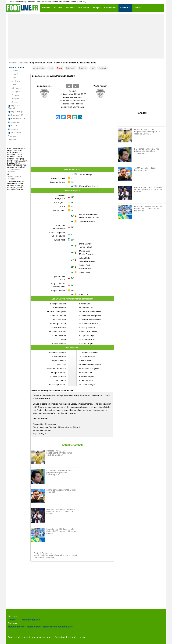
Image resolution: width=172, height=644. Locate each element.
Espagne (14, 92)
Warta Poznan (100, 86)
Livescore (12, 139)
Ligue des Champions (14, 107)
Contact (12, 620)
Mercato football (17, 627)
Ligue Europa (16, 112)
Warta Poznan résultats (14, 178)
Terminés (70, 68)
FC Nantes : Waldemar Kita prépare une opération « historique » (59, 472)
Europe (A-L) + (16, 115)
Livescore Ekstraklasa (44, 557)
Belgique (14, 99)
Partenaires (13, 136)
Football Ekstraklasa (43, 553)
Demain (103, 68)
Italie (12, 85)
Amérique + (15, 122)
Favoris (83, 68)
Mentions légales (31, 620)
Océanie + (14, 133)
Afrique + (14, 129)
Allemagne (14, 88)
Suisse (13, 102)
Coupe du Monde (16, 67)
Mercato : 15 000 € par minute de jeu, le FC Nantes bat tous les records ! (62, 531)
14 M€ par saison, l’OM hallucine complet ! (62, 491)
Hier (93, 68)
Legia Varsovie (44, 86)
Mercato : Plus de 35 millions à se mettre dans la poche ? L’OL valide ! (61, 511)
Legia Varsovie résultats (14, 171)
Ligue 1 (13, 74)
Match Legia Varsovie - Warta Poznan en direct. (56, 555)
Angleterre (14, 81)
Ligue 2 (13, 78)
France (13, 71)
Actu (59, 68)
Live (51, 68)
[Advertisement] (86, 36)
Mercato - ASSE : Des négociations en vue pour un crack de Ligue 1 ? (59, 453)
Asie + (12, 126)
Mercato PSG (34, 627)
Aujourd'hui (39, 68)
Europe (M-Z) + (16, 119)
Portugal (13, 95)
